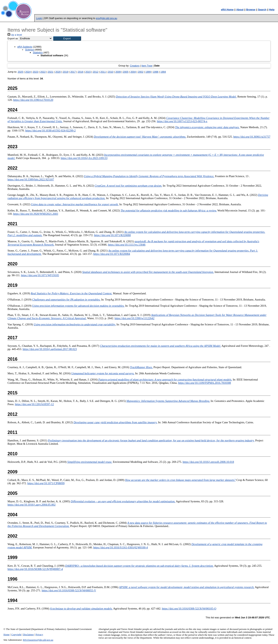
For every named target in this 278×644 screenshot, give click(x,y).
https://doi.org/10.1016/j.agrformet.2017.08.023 (50, 349)
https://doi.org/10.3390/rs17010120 (33, 100)
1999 (148, 72)
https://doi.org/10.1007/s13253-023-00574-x (182, 121)
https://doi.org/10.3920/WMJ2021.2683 (36, 214)
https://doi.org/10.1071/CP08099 (46, 483)
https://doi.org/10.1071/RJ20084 (112, 254)
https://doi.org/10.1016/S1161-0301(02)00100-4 (121, 547)
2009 (118, 72)
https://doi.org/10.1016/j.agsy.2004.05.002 (32, 505)
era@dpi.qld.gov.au (107, 18)
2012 (96, 72)
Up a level (15, 35)
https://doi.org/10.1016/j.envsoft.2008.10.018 (208, 462)
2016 (81, 72)
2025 (20, 72)
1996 (156, 72)
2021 (50, 72)
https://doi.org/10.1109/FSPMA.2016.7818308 (205, 383)
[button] (67, 38)
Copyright (16, 635)
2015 (88, 72)
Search (262, 10)
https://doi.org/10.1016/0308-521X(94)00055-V (69, 590)
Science (30, 50)
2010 (111, 72)
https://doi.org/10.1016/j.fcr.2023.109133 (84, 158)
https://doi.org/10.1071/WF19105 (40, 275)
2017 (73, 72)
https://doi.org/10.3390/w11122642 (135, 318)
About (240, 10)
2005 (125, 72)
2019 (65, 72)
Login (39, 18)
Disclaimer (28, 635)
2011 (103, 72)
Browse (251, 10)
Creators (135, 66)
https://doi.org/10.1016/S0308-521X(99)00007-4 (35, 569)
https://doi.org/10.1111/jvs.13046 (127, 245)
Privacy (39, 635)
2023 (35, 72)
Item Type (147, 66)
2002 (141, 72)
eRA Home (227, 10)
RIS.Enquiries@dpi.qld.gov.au (38, 640)
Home (6, 635)
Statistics (38, 53)
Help (272, 10)
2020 (58, 72)
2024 (28, 72)
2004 (133, 72)
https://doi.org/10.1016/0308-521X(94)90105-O (189, 609)
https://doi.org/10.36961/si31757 (252, 137)
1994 (163, 72)
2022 (43, 72)
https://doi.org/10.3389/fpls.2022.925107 (31, 179)
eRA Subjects (25, 47)
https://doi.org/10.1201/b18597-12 (34, 404)
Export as (13, 38)
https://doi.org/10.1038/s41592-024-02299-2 (50, 130)
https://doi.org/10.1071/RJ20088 (112, 235)
